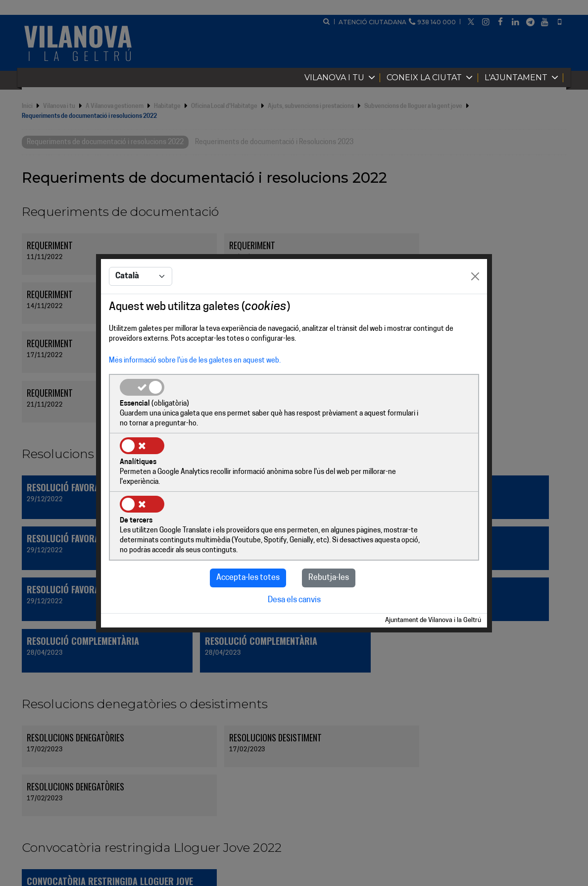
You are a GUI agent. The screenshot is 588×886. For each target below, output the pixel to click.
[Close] (475, 307)
